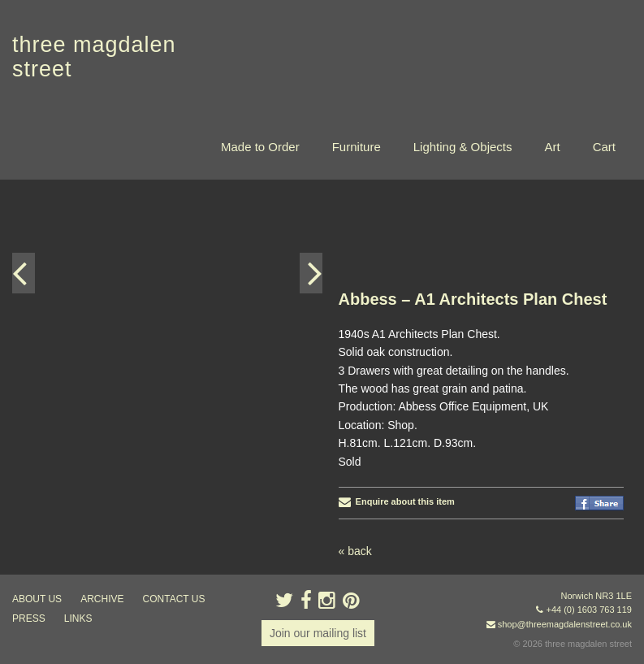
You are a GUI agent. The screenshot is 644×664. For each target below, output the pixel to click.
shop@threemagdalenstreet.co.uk (565, 624)
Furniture (357, 147)
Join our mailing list (318, 633)
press (29, 618)
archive (102, 599)
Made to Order (260, 147)
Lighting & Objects (463, 147)
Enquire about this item (397, 501)
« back (355, 551)
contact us (174, 599)
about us (37, 599)
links (78, 618)
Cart (604, 147)
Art (552, 147)
